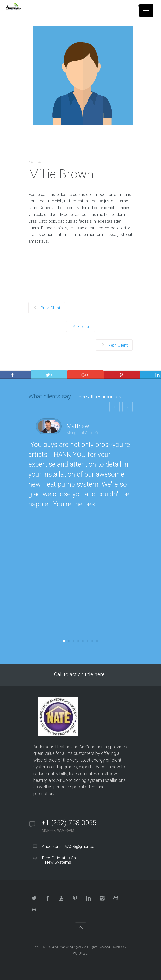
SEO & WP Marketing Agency (64, 947)
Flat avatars (38, 162)
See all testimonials (100, 397)
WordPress (80, 954)
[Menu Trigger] (146, 11)
